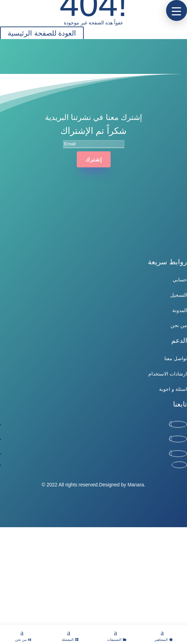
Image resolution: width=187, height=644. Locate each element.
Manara (136, 485)
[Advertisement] (93, 576)
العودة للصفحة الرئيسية (42, 33)
